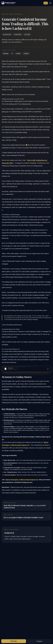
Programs (39, 641)
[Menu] (50, 3)
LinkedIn (18, 53)
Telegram (26, 53)
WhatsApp (6, 53)
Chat (46, 3)
